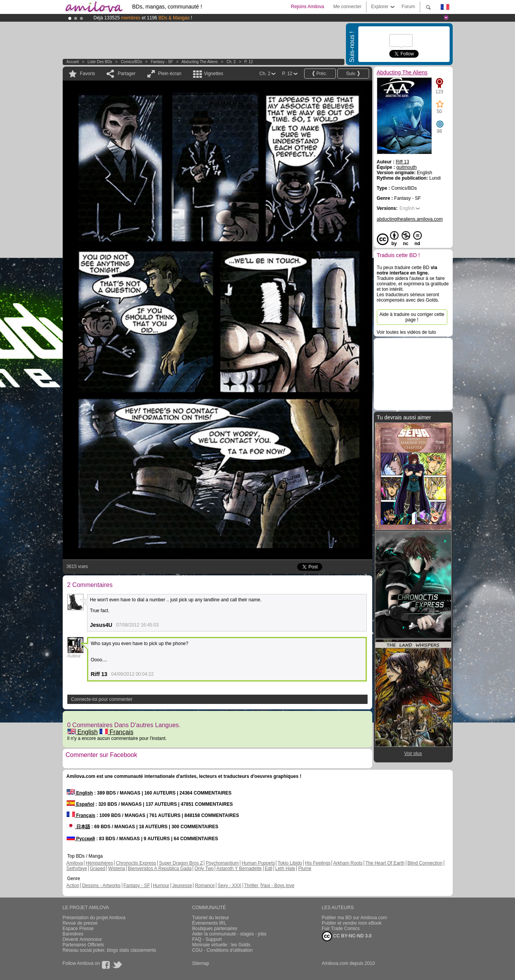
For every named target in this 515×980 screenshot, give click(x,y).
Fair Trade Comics (341, 929)
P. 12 (249, 62)
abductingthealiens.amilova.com (410, 219)
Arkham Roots (348, 863)
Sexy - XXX (229, 886)
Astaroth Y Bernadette (239, 868)
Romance (205, 886)
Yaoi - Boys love (278, 886)
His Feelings (318, 863)
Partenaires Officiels (83, 945)
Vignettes (214, 74)
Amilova (75, 863)
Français (116, 732)
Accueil (73, 62)
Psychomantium (222, 863)
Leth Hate (285, 868)
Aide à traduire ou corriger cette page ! (412, 317)
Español (80, 804)
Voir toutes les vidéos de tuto (406, 332)
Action (73, 886)
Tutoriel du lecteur (211, 918)
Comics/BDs (131, 62)
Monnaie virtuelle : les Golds (222, 945)
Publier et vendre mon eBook (352, 923)
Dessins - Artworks (101, 886)
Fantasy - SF (162, 62)
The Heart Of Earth (385, 863)
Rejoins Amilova (307, 7)
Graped (98, 868)
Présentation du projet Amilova (94, 918)
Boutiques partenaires (215, 929)
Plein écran (170, 74)
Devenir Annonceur (82, 939)
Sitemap (201, 963)
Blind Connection (425, 863)
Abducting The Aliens (200, 62)
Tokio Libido (290, 863)
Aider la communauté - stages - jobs (229, 934)
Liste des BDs (100, 62)
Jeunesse (182, 886)
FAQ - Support (207, 939)
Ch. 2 (231, 62)
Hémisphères (100, 863)
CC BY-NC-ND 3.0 (347, 936)
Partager (127, 74)
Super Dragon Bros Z (181, 863)
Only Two (204, 868)
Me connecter (347, 7)
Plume (305, 868)
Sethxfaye (77, 868)
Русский (81, 839)
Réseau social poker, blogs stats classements (110, 950)
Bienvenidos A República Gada (160, 868)
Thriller (252, 886)
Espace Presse (78, 929)
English (83, 732)
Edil (269, 868)
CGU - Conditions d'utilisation (222, 950)
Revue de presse (80, 923)
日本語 (78, 827)
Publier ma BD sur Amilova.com (355, 918)
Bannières (73, 934)
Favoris (88, 74)
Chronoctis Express (136, 863)
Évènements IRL (210, 923)
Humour (161, 886)
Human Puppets (258, 863)
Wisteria (117, 868)
